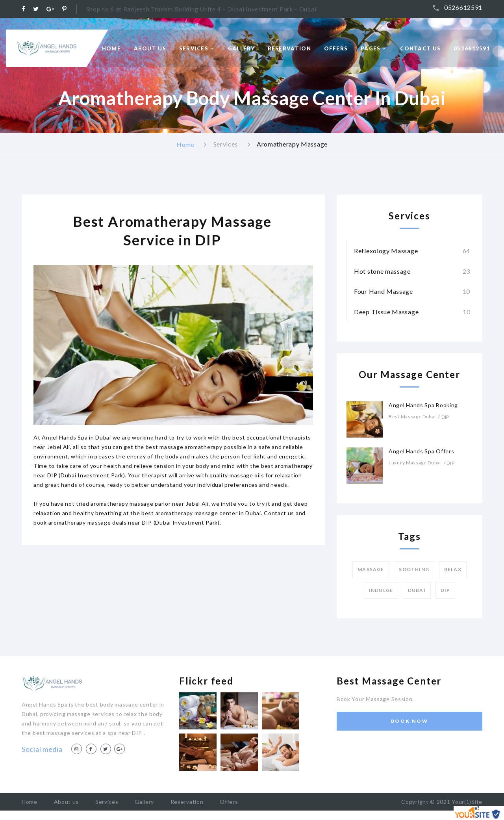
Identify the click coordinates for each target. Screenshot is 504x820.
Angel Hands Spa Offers (421, 451)
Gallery (241, 48)
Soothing (414, 569)
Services (194, 48)
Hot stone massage (382, 271)
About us (67, 802)
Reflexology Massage (386, 251)
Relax (453, 569)
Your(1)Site (467, 802)
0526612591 (463, 7)
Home (111, 48)
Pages (371, 48)
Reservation (289, 48)
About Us (150, 48)
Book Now (409, 721)
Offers (336, 48)
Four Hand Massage (384, 291)
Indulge (381, 590)
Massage (371, 569)
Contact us (420, 48)
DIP (446, 590)
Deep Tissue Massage (386, 312)
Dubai (417, 590)
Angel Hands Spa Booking (423, 405)
